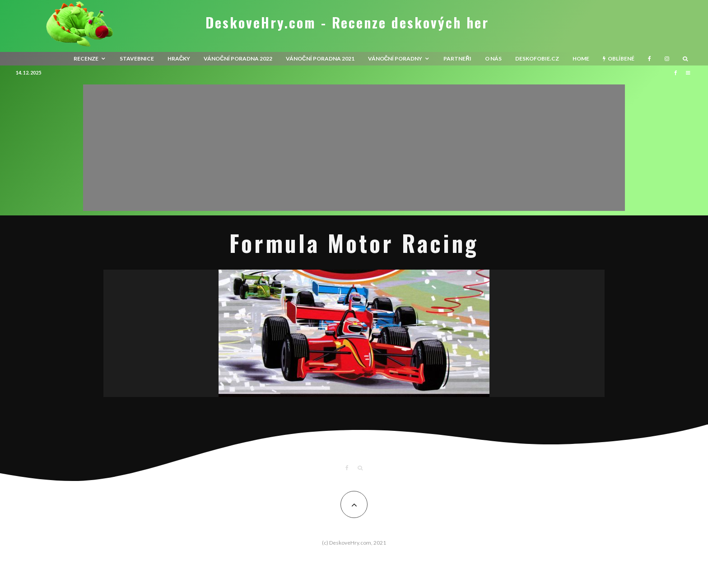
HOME (581, 58)
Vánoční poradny (395, 58)
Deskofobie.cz (537, 58)
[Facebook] (650, 59)
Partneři (457, 58)
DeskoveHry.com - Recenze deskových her (347, 23)
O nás (493, 58)
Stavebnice (137, 58)
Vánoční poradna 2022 (238, 58)
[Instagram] (667, 59)
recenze (86, 58)
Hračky (179, 58)
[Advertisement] (354, 148)
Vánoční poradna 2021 (320, 58)
